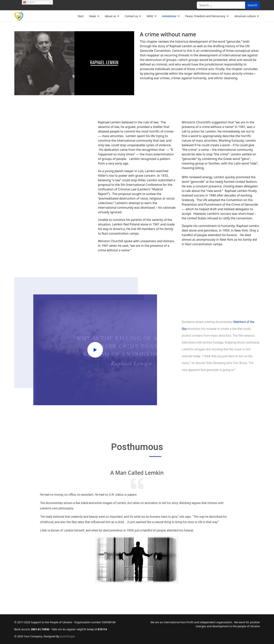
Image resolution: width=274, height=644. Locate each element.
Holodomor (169, 16)
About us (110, 16)
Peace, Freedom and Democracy (205, 16)
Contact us (131, 16)
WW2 (150, 16)
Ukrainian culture (245, 16)
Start (81, 16)
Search (252, 5)
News (93, 16)
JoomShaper (68, 636)
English (29, 2)
